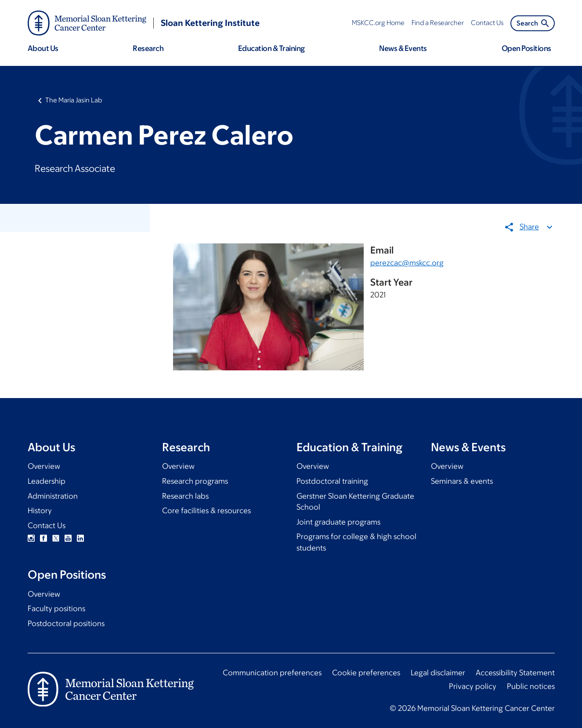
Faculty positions (56, 608)
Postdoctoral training (332, 481)
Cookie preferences (366, 673)
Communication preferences (272, 673)
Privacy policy (473, 686)
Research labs (185, 496)
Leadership (47, 481)
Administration (53, 496)
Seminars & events (462, 481)
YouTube (68, 538)
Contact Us (47, 525)
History (40, 511)
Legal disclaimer (438, 673)
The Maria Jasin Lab (74, 100)
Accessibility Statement (515, 673)
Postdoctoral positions (66, 623)
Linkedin (80, 538)
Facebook (43, 538)
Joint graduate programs (338, 522)
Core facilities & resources (206, 511)
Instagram (31, 538)
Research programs (195, 481)
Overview (44, 466)
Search (533, 23)
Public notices (531, 686)
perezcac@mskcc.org (407, 262)
